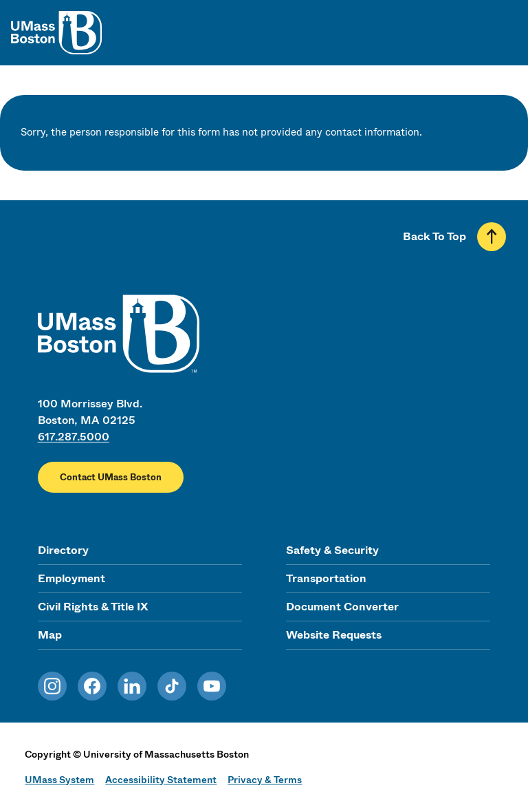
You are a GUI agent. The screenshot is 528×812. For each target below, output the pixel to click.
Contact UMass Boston (111, 477)
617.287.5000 (74, 437)
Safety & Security (332, 550)
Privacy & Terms (265, 780)
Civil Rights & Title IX (93, 607)
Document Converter (342, 607)
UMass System (59, 780)
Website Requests (334, 635)
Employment (71, 578)
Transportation (326, 578)
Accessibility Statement (161, 780)
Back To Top (434, 236)
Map (50, 635)
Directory (63, 550)
